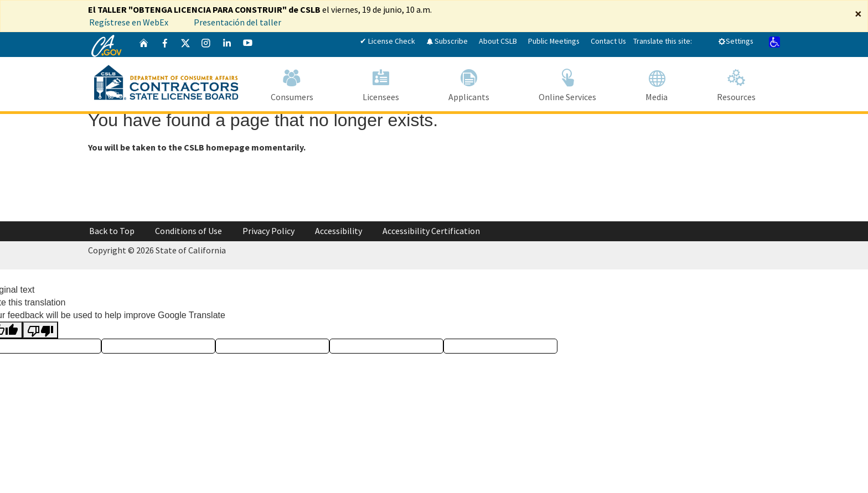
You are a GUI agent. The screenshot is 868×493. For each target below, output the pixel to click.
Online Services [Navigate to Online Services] (567, 83)
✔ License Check (387, 41)
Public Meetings (554, 41)
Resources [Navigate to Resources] (736, 83)
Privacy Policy (268, 231)
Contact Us (608, 41)
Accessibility (339, 231)
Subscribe (447, 41)
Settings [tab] (736, 41)
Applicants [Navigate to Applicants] (469, 83)
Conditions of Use (188, 231)
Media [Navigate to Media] (656, 83)
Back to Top (112, 231)
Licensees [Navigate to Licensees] (381, 83)
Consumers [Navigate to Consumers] (292, 83)
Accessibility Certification (431, 231)
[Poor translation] (40, 330)
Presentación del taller (238, 22)
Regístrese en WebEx (129, 22)
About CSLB (498, 41)
